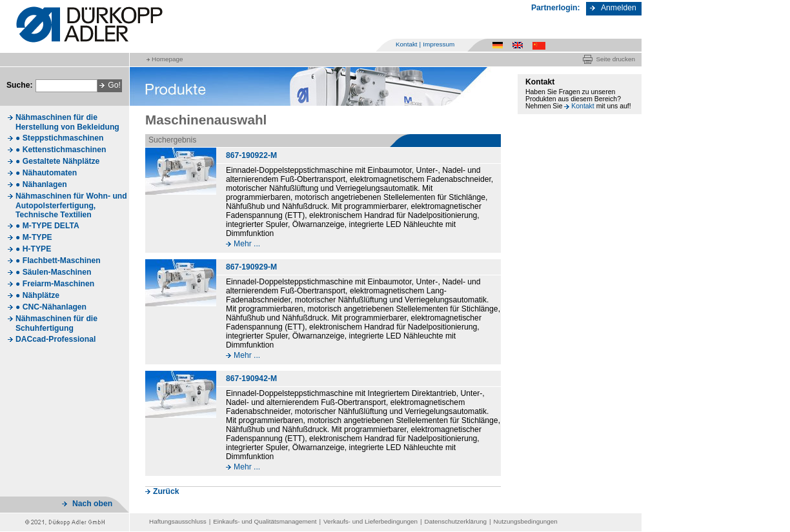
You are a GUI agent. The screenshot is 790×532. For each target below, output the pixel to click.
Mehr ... (247, 244)
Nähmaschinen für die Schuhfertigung (56, 323)
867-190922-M (251, 155)
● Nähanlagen (41, 184)
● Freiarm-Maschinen (55, 284)
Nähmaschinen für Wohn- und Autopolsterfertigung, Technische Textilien (71, 205)
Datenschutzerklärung (456, 521)
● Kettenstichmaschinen (61, 150)
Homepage (167, 59)
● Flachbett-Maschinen (58, 261)
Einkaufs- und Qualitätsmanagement (265, 521)
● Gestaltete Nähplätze (57, 161)
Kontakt (407, 44)
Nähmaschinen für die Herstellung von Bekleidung (67, 122)
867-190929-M (251, 267)
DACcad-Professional (56, 339)
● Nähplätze (37, 295)
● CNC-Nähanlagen (51, 307)
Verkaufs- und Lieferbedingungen (370, 521)
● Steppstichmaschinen (59, 138)
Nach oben (92, 504)
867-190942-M (251, 379)
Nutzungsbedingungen (526, 521)
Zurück (166, 491)
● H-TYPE (33, 249)
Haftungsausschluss (178, 521)
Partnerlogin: (556, 8)
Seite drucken (615, 59)
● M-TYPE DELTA (47, 226)
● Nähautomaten (46, 173)
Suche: (20, 85)
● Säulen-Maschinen (53, 272)
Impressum (439, 44)
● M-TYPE (34, 237)
